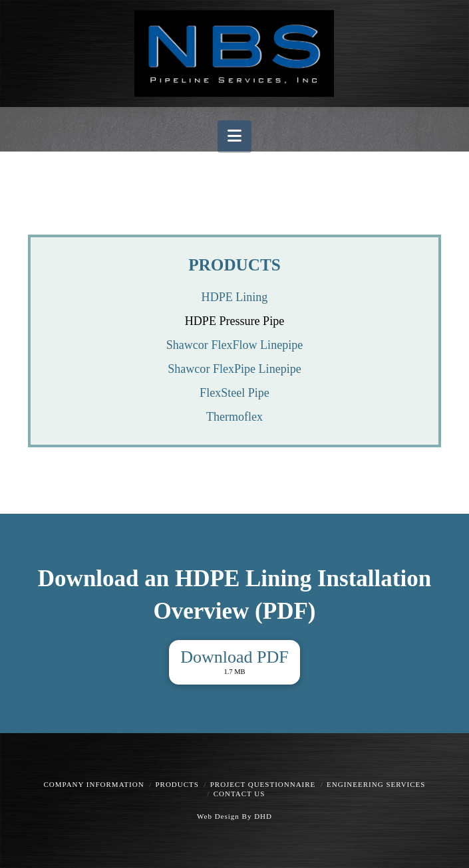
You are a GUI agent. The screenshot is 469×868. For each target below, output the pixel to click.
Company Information (94, 784)
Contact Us (239, 794)
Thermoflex (234, 417)
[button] (234, 136)
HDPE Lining (235, 297)
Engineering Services (376, 784)
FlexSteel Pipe (234, 393)
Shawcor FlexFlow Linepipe (235, 345)
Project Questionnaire (263, 784)
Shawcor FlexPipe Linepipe (234, 369)
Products (177, 784)
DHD (262, 816)
